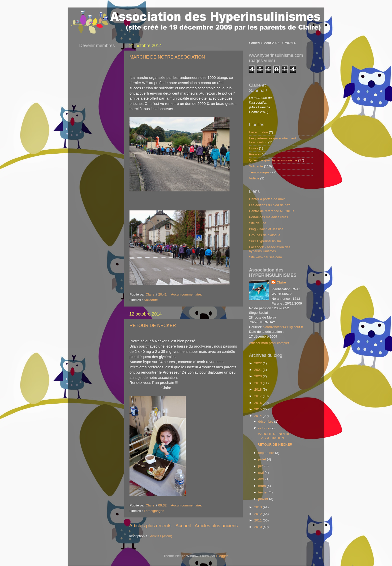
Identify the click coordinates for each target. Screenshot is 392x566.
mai (261, 473)
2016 (258, 403)
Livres (253, 148)
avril (262, 479)
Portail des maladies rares (268, 217)
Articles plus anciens (216, 526)
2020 (258, 376)
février (263, 492)
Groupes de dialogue (265, 235)
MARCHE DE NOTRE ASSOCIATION (167, 57)
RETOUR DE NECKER (153, 326)
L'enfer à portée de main (267, 199)
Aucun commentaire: (187, 294)
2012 (258, 514)
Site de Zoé (258, 223)
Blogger (222, 556)
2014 (258, 416)
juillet (263, 459)
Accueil (183, 526)
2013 (258, 507)
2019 (258, 383)
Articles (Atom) (161, 536)
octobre (264, 428)
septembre (267, 453)
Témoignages (154, 511)
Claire (281, 282)
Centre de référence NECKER (271, 211)
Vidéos (254, 178)
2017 (258, 396)
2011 (258, 520)
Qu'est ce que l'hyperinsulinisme (273, 160)
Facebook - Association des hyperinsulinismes (270, 249)
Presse (254, 154)
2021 (258, 370)
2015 (258, 409)
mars (262, 486)
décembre (266, 421)
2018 (258, 389)
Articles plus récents (150, 526)
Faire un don (258, 132)
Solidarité (151, 300)
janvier (264, 499)
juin (261, 466)
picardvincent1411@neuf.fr (283, 327)
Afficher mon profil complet (269, 343)
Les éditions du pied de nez (269, 205)
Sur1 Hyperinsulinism (265, 241)
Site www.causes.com (265, 257)
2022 (258, 363)
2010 (258, 527)
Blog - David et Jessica (266, 229)
